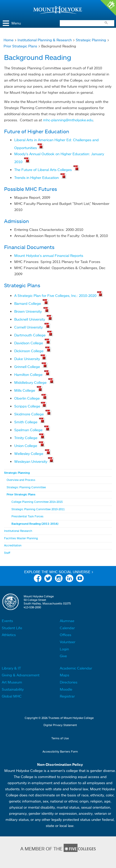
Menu (16, 23)
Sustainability (13, 689)
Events (7, 621)
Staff (7, 553)
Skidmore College (30, 414)
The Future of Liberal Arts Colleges (43, 170)
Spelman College (29, 430)
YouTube (80, 579)
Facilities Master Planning (21, 538)
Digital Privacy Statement (60, 725)
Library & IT (11, 668)
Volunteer (68, 642)
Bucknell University (30, 319)
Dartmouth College (30, 335)
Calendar (67, 628)
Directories (69, 682)
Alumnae (67, 621)
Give (63, 656)
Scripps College (27, 406)
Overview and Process (21, 480)
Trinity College (26, 438)
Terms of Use (60, 738)
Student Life (12, 628)
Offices (66, 635)
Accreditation (13, 545)
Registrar (67, 696)
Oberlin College (27, 398)
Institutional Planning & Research (45, 40)
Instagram (59, 579)
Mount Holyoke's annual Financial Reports (49, 255)
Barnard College (28, 303)
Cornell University (29, 327)
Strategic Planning (91, 40)
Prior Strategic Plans (20, 46)
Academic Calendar (76, 668)
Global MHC (12, 696)
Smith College (26, 422)
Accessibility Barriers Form (60, 752)
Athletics (9, 635)
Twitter (48, 579)
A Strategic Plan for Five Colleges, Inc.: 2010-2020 (55, 295)
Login (64, 649)
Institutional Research (18, 531)
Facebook (38, 579)
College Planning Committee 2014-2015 (37, 502)
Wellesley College (29, 453)
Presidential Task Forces (27, 516)
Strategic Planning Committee (26, 487)
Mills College (25, 390)
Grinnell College (28, 367)
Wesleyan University (31, 461)
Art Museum (12, 682)
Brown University (28, 311)
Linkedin (69, 579)
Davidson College (29, 343)
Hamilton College (29, 374)
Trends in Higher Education (37, 177)
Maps (64, 675)
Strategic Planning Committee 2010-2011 (38, 509)
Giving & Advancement (21, 675)
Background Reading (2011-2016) (35, 524)
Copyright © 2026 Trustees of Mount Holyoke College (59, 718)
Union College (26, 446)
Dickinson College (29, 351)
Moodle (66, 689)
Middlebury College (31, 382)
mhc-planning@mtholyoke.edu (68, 120)
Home (9, 40)
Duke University (27, 359)
